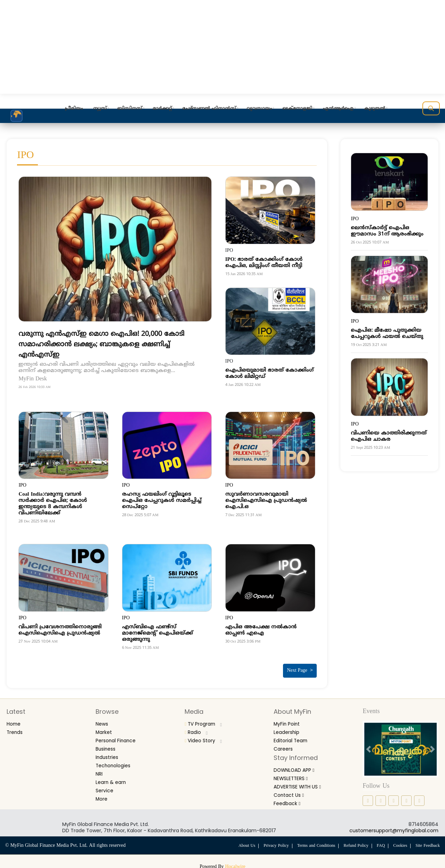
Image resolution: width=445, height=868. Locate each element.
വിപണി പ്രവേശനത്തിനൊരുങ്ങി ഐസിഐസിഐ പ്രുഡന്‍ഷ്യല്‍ (60, 630)
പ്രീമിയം (74, 109)
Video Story (205, 737)
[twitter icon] (406, 798)
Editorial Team (293, 737)
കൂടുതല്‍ (375, 109)
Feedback (289, 798)
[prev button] (368, 746)
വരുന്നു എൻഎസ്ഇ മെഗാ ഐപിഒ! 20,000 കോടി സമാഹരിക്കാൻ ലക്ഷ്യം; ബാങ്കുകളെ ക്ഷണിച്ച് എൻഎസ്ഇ (109, 344)
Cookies (398, 843)
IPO (22, 485)
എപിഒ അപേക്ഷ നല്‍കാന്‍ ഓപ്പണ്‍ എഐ (261, 630)
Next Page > (300, 668)
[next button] (433, 746)
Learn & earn (113, 777)
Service (106, 785)
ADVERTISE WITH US (302, 782)
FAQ (378, 843)
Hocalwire (235, 864)
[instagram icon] (381, 798)
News (103, 721)
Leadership (289, 729)
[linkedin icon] (394, 798)
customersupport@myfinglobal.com (394, 828)
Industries (109, 753)
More (103, 793)
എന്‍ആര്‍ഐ (338, 109)
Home (15, 721)
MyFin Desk (34, 379)
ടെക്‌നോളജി (297, 109)
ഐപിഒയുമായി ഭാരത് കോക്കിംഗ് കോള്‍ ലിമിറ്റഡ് (269, 374)
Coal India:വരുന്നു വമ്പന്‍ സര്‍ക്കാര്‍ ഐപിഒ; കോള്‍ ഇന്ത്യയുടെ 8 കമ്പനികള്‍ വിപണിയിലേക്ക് (53, 504)
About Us (238, 843)
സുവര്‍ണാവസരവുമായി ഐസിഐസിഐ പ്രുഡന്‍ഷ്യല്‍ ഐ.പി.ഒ (266, 501)
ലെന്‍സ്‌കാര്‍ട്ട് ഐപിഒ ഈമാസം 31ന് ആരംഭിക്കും (387, 231)
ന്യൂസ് (100, 109)
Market (106, 729)
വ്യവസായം (259, 109)
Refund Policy (353, 843)
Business (107, 745)
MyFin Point (289, 721)
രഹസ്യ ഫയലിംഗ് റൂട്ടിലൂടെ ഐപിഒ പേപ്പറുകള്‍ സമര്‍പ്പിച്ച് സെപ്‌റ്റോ (162, 501)
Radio (197, 729)
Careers (285, 745)
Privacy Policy (269, 843)
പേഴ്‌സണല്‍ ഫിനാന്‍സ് (209, 109)
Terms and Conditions (311, 843)
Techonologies (116, 761)
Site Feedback (427, 843)
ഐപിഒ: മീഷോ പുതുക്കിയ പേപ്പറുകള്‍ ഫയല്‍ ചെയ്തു (387, 334)
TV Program (206, 721)
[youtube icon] (419, 798)
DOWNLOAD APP (298, 766)
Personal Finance (119, 737)
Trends (16, 729)
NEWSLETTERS (294, 774)
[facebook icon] (368, 798)
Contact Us (291, 790)
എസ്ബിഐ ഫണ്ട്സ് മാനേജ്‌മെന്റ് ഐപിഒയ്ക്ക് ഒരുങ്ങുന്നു (157, 633)
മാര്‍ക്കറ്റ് (162, 109)
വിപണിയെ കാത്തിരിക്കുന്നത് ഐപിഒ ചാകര (389, 436)
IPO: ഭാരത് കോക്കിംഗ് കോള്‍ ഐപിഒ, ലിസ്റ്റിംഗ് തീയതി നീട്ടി (264, 263)
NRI (100, 769)
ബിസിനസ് (130, 109)
